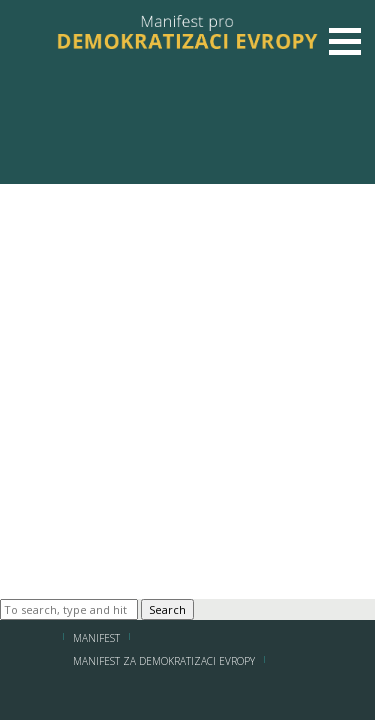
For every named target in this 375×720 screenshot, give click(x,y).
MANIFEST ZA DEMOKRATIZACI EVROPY (164, 661)
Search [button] (167, 609)
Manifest (96, 638)
